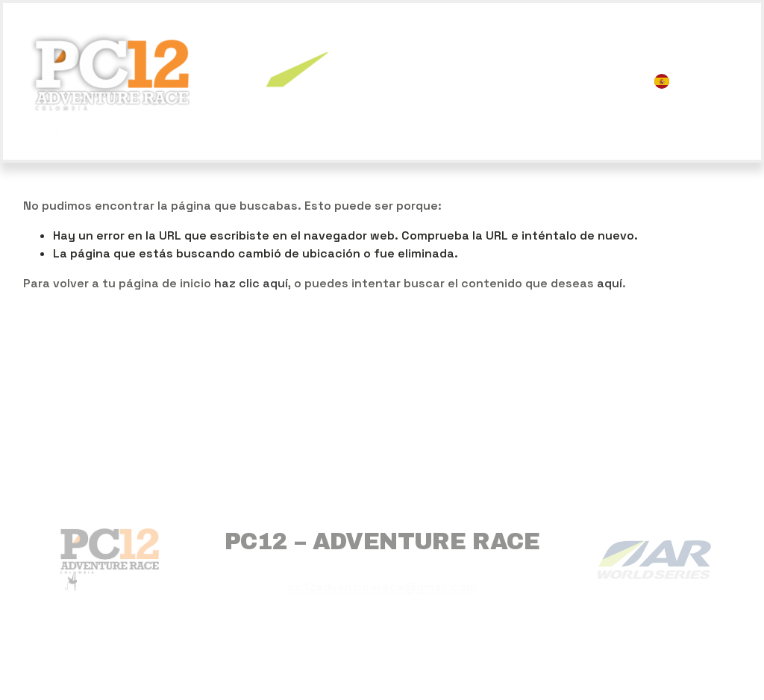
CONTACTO (603, 91)
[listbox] (698, 81)
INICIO (468, 71)
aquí (610, 283)
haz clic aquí (251, 283)
